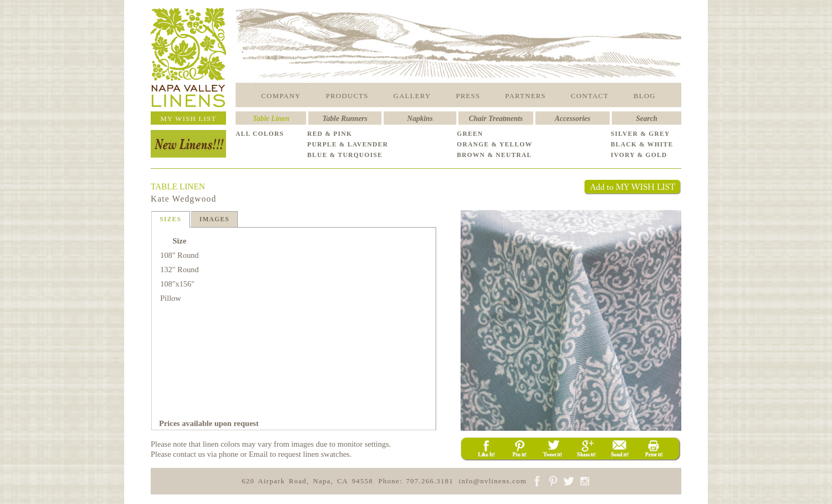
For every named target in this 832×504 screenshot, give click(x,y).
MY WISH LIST (188, 119)
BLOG (645, 96)
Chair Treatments (496, 119)
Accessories (573, 119)
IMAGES (215, 219)
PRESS (468, 96)
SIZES (171, 219)
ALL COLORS (260, 134)
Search (646, 119)
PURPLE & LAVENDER (348, 144)
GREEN (470, 134)
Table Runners (345, 119)
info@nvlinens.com (493, 481)
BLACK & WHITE (642, 144)
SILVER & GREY (640, 134)
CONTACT (590, 96)
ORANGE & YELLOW (495, 144)
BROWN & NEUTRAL (494, 155)
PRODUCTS (347, 96)
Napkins (420, 119)
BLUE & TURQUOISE (345, 155)
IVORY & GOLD (639, 155)
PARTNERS (526, 96)
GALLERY (412, 96)
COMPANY (281, 96)
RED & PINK (330, 134)
